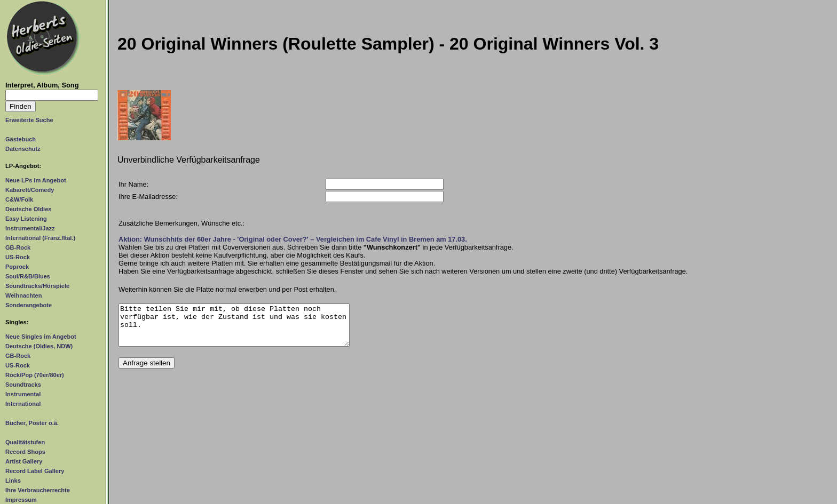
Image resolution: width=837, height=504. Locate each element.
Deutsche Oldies (28, 209)
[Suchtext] (52, 95)
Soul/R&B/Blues (28, 276)
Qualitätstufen (25, 442)
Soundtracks (23, 385)
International (23, 404)
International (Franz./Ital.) (40, 238)
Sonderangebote (29, 305)
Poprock (17, 267)
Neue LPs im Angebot (36, 180)
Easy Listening (26, 219)
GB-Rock (18, 247)
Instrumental (23, 394)
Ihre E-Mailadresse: (148, 197)
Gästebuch (21, 139)
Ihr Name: (133, 184)
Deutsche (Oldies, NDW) (39, 346)
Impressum (21, 500)
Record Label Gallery (35, 471)
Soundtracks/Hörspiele (37, 286)
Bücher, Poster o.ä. (32, 423)
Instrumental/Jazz (30, 228)
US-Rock (18, 257)
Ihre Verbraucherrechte (38, 490)
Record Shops (25, 452)
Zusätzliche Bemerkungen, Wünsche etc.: (181, 223)
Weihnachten (23, 295)
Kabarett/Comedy (30, 190)
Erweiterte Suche (29, 120)
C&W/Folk (19, 199)
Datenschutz (23, 149)
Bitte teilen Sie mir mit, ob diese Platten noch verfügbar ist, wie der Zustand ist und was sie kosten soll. (234, 329)
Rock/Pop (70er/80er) (35, 375)
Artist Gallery (24, 461)
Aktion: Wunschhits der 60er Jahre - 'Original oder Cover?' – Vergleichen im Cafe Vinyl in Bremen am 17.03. (293, 239)
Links (13, 481)
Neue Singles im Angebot (41, 337)
